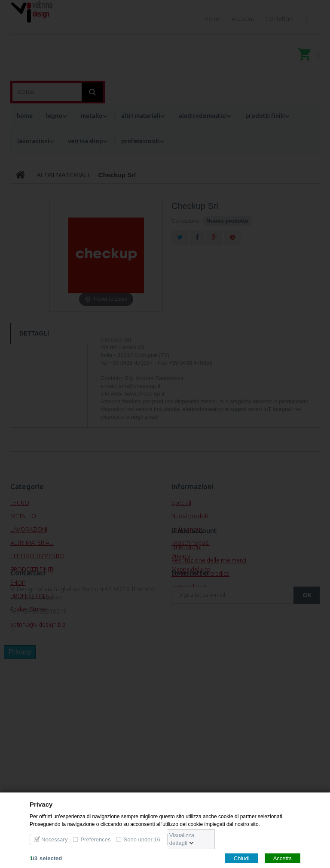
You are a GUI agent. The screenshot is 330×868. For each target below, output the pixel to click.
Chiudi (242, 858)
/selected (46, 858)
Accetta (283, 858)
